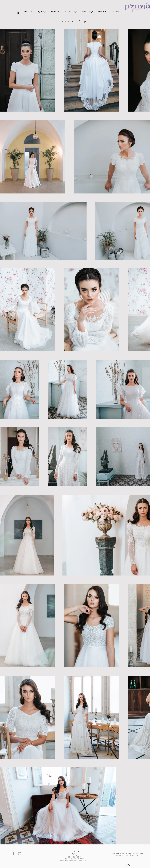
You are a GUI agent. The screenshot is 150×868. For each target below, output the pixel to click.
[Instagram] (19, 13)
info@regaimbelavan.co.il (74, 861)
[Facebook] (13, 854)
